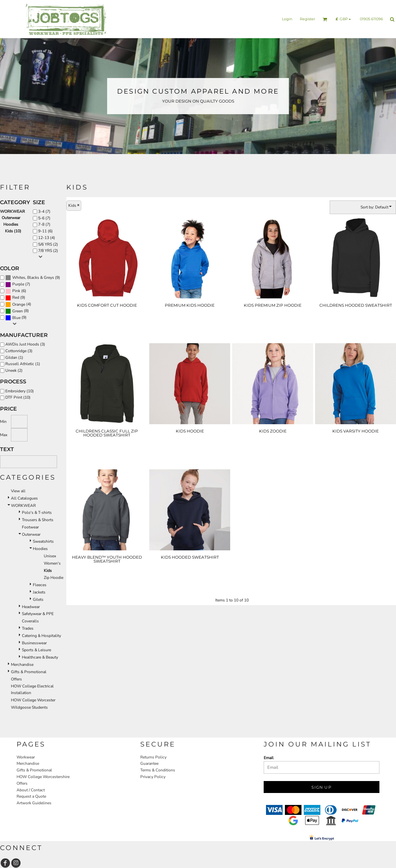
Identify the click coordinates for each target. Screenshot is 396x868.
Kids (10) (13, 231)
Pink (16, 291)
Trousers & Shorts (38, 520)
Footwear (30, 527)
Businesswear (34, 643)
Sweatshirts (43, 541)
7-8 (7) (44, 224)
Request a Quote (31, 796)
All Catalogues (24, 498)
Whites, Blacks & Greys (33, 277)
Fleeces (40, 585)
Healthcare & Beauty (40, 657)
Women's (52, 563)
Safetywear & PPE (38, 614)
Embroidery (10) (20, 391)
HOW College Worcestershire (43, 777)
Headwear (31, 607)
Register (307, 19)
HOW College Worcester (33, 700)
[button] (325, 19)
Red (16, 297)
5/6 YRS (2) (48, 244)
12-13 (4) (47, 238)
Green (18, 311)
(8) (17, 311)
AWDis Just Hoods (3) (25, 344)
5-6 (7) (44, 218)
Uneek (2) (14, 370)
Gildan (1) (14, 357)
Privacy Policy (153, 777)
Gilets (38, 599)
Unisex (50, 556)
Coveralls (30, 621)
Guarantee (149, 763)
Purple (18, 284)
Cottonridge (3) (19, 351)
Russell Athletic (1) (23, 364)
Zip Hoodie (54, 578)
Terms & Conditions (158, 770)
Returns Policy (153, 757)
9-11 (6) (45, 231)
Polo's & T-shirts (37, 513)
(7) (18, 284)
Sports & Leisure (36, 650)
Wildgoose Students (29, 707)
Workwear (26, 757)
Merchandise (22, 665)
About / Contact (31, 790)
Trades (28, 628)
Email (269, 758)
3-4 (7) (44, 211)
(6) (16, 291)
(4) (18, 304)
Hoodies (11, 224)
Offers (16, 679)
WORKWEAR (12, 211)
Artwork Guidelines (34, 803)
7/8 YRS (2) (48, 251)
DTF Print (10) (18, 397)
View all (18, 491)
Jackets (39, 592)
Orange (19, 304)
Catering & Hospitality (41, 636)
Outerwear (11, 218)
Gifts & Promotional (29, 672)
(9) (33, 278)
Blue (16, 318)
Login (287, 19)
